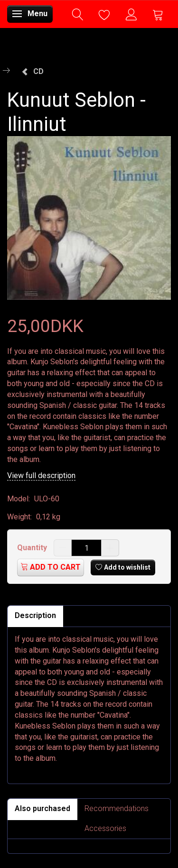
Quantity (33, 548)
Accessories (105, 828)
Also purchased (42, 808)
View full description (41, 476)
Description (35, 615)
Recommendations (117, 808)
